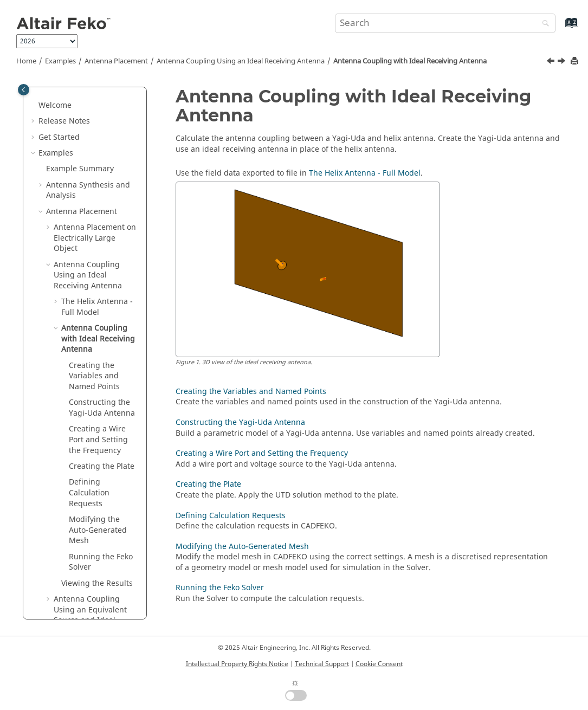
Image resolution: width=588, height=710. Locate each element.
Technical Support (322, 664)
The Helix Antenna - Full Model (97, 216)
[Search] (543, 24)
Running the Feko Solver (220, 588)
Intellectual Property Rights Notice (237, 664)
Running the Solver (101, 471)
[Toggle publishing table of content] (24, 90)
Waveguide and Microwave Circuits (80, 614)
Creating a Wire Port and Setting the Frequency (98, 348)
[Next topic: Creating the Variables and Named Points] (563, 62)
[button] (42, 94)
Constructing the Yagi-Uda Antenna (102, 317)
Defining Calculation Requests (89, 402)
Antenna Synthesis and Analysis (88, 99)
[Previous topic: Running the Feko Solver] (552, 62)
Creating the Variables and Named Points (94, 285)
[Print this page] (576, 62)
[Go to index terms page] (560, 28)
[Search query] (445, 23)
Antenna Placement (116, 61)
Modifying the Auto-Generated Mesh (98, 439)
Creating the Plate (102, 375)
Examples (60, 61)
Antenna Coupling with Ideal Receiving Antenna (410, 61)
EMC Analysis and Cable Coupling (90, 588)
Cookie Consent (379, 664)
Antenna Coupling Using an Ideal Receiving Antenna (241, 61)
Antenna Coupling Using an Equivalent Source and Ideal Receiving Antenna (90, 524)
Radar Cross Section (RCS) (82, 561)
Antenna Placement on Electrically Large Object (95, 147)
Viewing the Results (97, 492)
